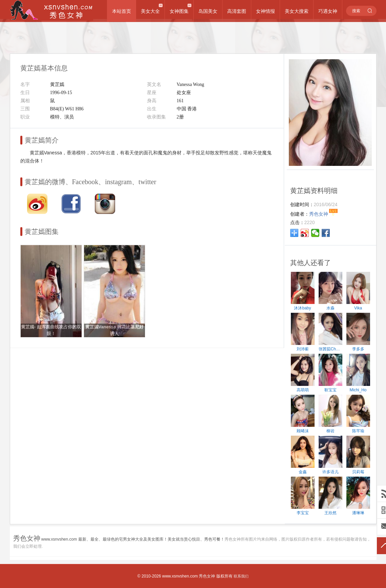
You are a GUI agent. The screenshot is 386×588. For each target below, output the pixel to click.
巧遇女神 (328, 11)
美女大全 (150, 11)
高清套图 (237, 11)
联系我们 (241, 576)
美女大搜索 (297, 11)
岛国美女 (208, 11)
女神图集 (179, 11)
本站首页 (122, 11)
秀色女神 (207, 576)
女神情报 (265, 11)
